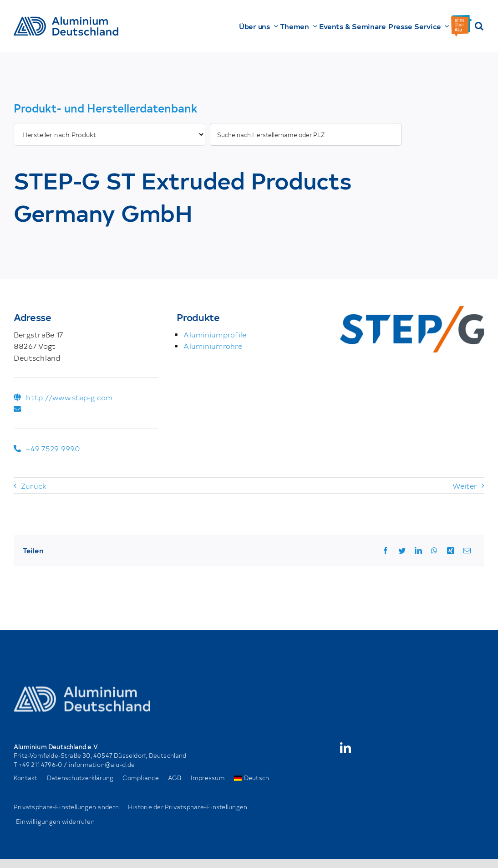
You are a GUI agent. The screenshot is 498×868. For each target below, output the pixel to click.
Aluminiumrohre (213, 346)
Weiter (465, 485)
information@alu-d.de (102, 764)
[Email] (467, 551)
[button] (479, 26)
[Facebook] (386, 551)
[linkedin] (346, 748)
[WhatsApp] (434, 551)
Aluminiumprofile (215, 334)
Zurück (34, 485)
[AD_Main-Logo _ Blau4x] (66, 20)
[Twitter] (402, 551)
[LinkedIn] (418, 551)
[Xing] (451, 551)
